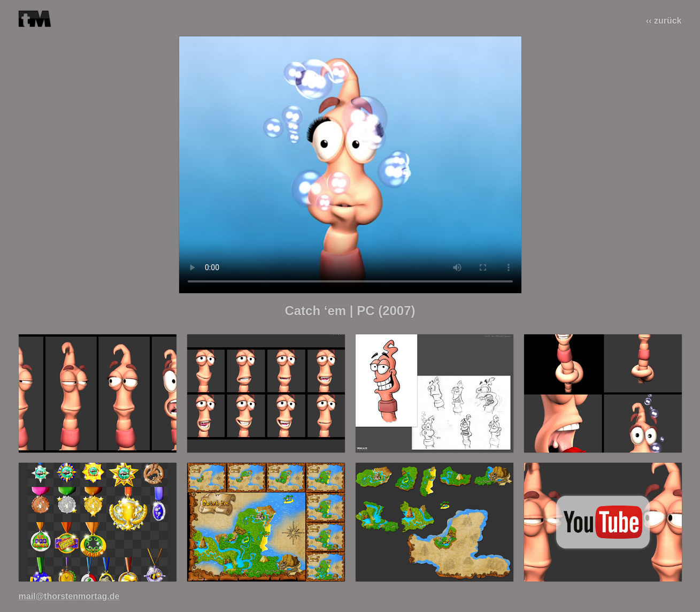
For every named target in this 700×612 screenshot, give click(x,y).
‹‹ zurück (664, 21)
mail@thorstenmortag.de (69, 596)
